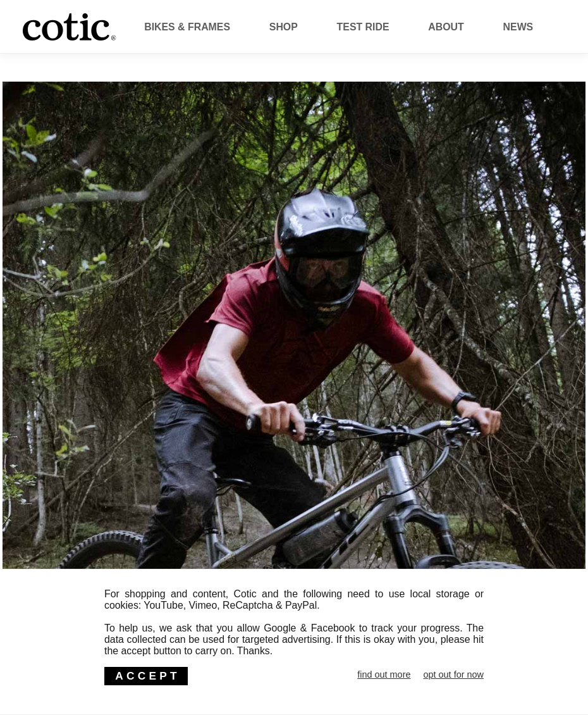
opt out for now (453, 675)
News (518, 27)
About (446, 27)
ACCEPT (147, 676)
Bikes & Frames (187, 27)
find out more (384, 675)
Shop (284, 27)
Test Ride (363, 27)
